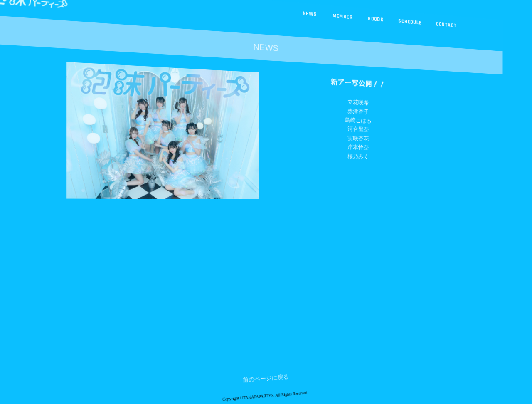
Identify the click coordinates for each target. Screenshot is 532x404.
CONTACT (439, 30)
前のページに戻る (266, 392)
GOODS (372, 23)
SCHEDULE (405, 26)
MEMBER (341, 19)
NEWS (309, 15)
